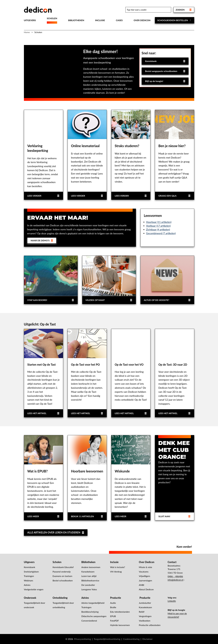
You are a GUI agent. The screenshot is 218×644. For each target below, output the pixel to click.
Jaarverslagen (145, 580)
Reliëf (142, 612)
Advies (27, 585)
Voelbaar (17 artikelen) (158, 226)
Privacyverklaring (82, 639)
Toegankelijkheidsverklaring (107, 639)
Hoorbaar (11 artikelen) (159, 222)
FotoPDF (114, 621)
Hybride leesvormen (120, 625)
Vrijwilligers (145, 576)
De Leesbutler (88, 585)
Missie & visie (145, 567)
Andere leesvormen (91, 567)
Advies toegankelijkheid (93, 603)
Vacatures (144, 572)
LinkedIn (172, 601)
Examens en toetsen (62, 576)
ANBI (142, 585)
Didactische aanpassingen (94, 616)
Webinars (29, 580)
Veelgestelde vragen (34, 589)
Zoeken (184, 10)
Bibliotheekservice (90, 580)
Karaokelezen (88, 572)
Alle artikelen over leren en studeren (56, 532)
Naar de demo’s (42, 240)
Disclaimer (147, 639)
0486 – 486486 (175, 576)
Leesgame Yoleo (89, 589)
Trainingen (29, 576)
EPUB (113, 616)
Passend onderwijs (62, 572)
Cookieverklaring (131, 639)
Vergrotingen (145, 616)
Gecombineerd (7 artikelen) (161, 233)
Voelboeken (145, 621)
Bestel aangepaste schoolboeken (167, 72)
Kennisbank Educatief (63, 567)
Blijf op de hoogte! (165, 81)
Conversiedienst (89, 621)
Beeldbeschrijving (90, 612)
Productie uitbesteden (150, 625)
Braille (113, 607)
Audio (113, 603)
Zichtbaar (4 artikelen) (158, 229)
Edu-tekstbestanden (120, 612)
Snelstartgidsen (31, 572)
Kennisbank (165, 61)
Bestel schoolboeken (63, 580)
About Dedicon (146, 589)
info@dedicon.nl (176, 580)
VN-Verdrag (116, 572)
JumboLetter (145, 603)
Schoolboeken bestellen (174, 20)
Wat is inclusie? (118, 567)
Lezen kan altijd (89, 576)
